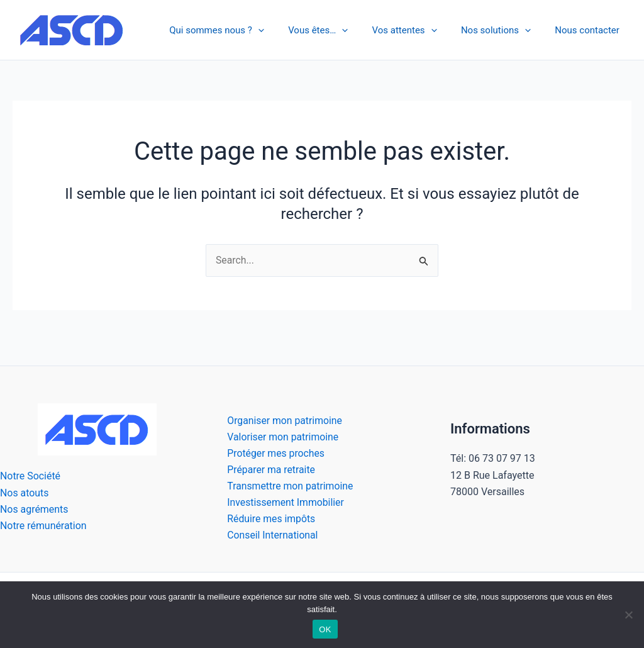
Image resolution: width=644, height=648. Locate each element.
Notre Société (31, 475)
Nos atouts (25, 492)
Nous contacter (590, 30)
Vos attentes (417, 30)
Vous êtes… (336, 30)
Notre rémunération (43, 525)
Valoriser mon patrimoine (282, 435)
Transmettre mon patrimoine (289, 485)
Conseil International (271, 535)
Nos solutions (503, 30)
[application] (281, 30)
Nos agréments (34, 508)
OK (325, 629)
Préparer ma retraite (270, 468)
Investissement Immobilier (284, 502)
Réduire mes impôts (270, 518)
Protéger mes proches (275, 452)
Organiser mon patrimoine (283, 419)
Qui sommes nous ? (241, 30)
